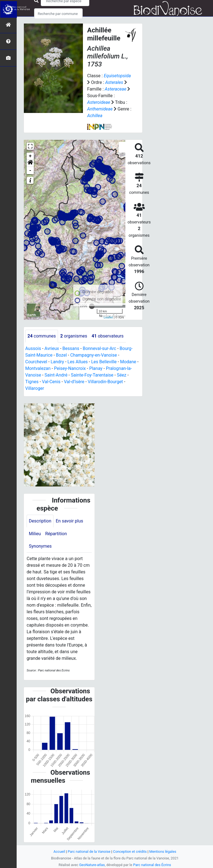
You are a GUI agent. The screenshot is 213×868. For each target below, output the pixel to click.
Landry (57, 362)
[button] (30, 163)
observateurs (107, 336)
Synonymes (40, 546)
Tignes (32, 382)
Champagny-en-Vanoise (93, 355)
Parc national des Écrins (152, 865)
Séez (121, 375)
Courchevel (36, 362)
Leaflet (108, 317)
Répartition (56, 534)
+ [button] (30, 156)
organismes (74, 336)
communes (42, 336)
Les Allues (78, 362)
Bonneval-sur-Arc (99, 348)
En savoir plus (69, 521)
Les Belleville (104, 362)
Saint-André (56, 375)
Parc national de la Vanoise (89, 852)
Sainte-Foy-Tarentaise (92, 375)
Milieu (35, 534)
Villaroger (35, 388)
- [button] (30, 171)
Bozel (61, 355)
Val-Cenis (51, 382)
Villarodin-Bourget (105, 382)
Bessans (71, 348)
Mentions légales (163, 852)
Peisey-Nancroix (70, 368)
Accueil (59, 852)
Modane (128, 362)
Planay (96, 368)
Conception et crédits (130, 852)
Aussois (33, 348)
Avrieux (52, 348)
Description (40, 521)
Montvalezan (38, 368)
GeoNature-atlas (92, 865)
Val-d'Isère (74, 382)
